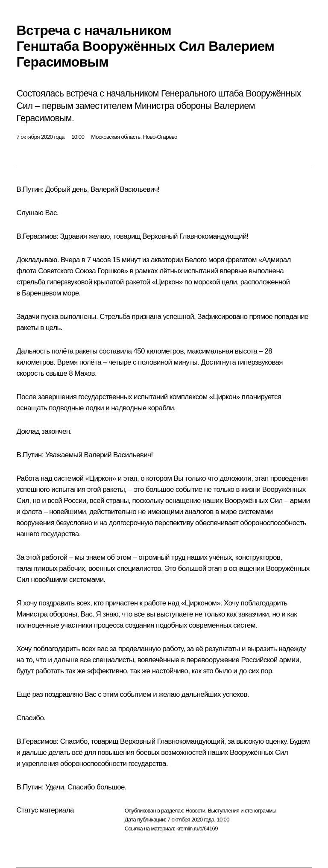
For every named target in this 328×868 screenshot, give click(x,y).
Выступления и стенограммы (242, 811)
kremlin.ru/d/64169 (197, 829)
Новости (195, 811)
